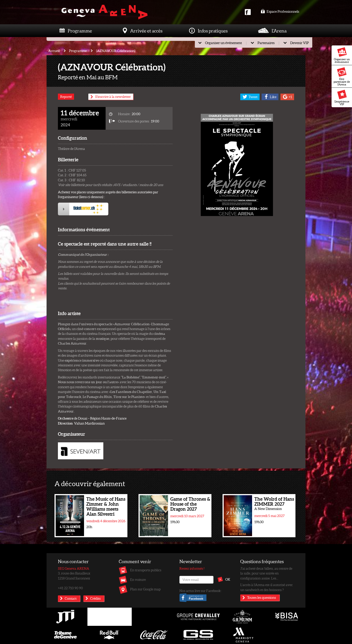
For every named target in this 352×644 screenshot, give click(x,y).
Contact (71, 598)
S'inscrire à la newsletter (113, 97)
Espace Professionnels (280, 11)
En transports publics (146, 570)
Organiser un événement (342, 55)
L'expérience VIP (342, 98)
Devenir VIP (300, 43)
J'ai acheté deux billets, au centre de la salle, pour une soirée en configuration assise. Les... (266, 573)
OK (228, 579)
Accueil (54, 51)
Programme (80, 31)
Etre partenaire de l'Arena (342, 77)
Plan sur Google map (145, 589)
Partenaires (266, 43)
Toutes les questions (262, 597)
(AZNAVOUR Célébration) (116, 51)
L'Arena (279, 31)
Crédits (95, 598)
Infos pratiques (213, 31)
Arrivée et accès (146, 31)
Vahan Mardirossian (81, 423)
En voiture (138, 579)
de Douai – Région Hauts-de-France (92, 418)
